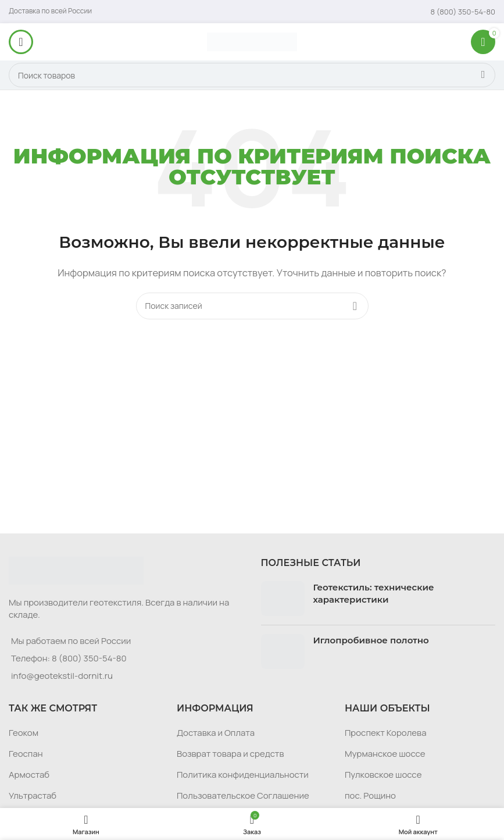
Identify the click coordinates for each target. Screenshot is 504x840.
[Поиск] (252, 75)
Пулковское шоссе (383, 775)
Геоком (24, 733)
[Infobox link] (463, 12)
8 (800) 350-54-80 (89, 658)
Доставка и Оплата (216, 733)
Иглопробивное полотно (371, 640)
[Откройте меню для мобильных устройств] (21, 42)
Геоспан (26, 754)
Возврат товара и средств (230, 754)
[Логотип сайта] (252, 41)
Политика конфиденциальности (243, 775)
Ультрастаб (33, 795)
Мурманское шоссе (385, 754)
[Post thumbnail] (283, 599)
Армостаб (29, 775)
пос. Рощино (370, 795)
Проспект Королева (385, 733)
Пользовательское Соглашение (243, 795)
